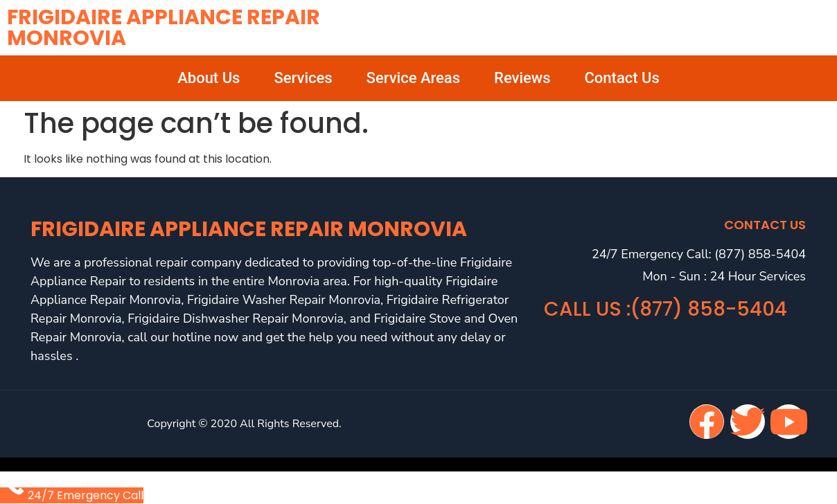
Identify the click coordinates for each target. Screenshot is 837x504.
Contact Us (622, 78)
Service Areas (413, 78)
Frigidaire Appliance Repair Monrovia (164, 28)
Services (303, 78)
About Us (209, 78)
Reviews (522, 78)
